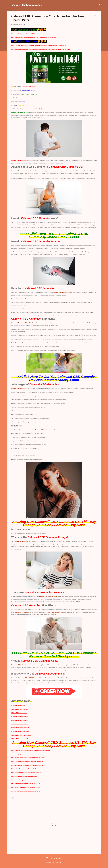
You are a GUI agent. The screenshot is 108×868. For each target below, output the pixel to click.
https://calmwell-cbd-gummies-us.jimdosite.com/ (25, 776)
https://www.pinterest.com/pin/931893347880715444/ (26, 784)
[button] (95, 16)
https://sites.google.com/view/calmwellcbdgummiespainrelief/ (28, 758)
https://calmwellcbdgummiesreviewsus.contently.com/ (26, 773)
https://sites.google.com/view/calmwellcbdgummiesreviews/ (28, 754)
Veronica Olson (59, 862)
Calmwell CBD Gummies (27, 5)
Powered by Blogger (54, 858)
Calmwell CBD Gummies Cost (23, 670)
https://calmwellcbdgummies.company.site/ (23, 780)
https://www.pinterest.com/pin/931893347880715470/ (26, 791)
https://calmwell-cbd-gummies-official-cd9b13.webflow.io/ (27, 761)
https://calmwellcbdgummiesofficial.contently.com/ (25, 769)
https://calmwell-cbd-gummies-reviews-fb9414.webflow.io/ (27, 765)
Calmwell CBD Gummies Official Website (23, 323)
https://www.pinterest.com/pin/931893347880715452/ (26, 787)
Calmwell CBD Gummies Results (48, 597)
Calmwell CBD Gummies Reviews (82, 176)
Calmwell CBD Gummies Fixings (23, 541)
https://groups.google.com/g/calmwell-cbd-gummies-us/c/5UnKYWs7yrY (31, 750)
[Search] (100, 6)
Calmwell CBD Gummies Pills (19, 389)
